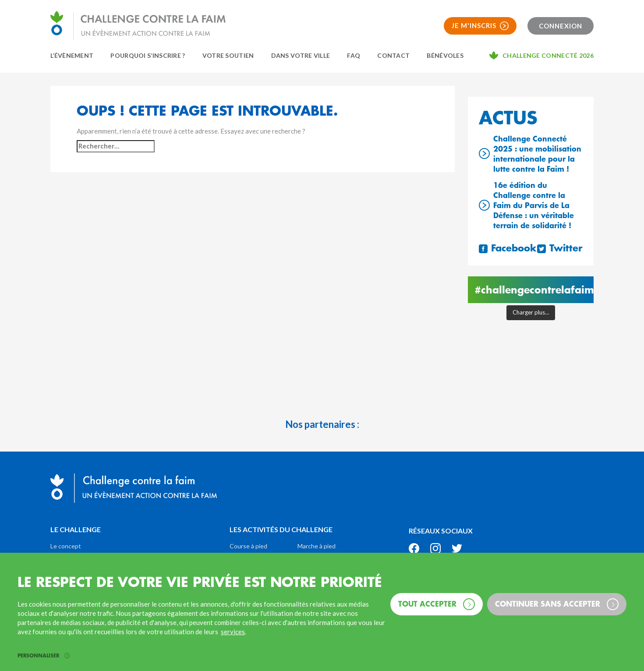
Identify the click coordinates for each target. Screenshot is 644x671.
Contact (393, 55)
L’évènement (72, 55)
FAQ (354, 55)
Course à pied (248, 546)
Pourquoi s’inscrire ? (148, 55)
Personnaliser (44, 656)
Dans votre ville (301, 55)
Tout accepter (437, 604)
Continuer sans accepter (557, 604)
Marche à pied (317, 546)
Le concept (66, 546)
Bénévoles (445, 55)
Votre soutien (228, 55)
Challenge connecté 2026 (548, 55)
